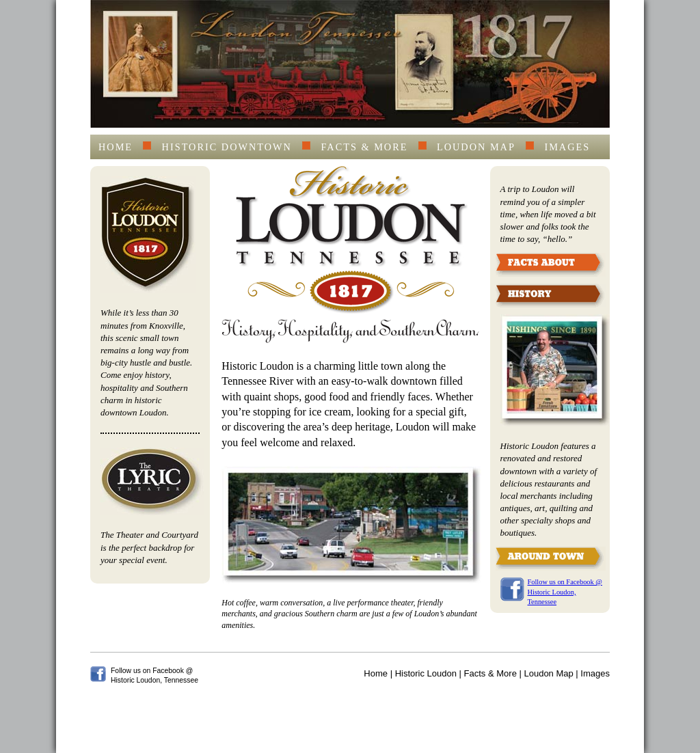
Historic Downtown (227, 147)
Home (116, 147)
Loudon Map (476, 147)
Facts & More (364, 147)
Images (567, 147)
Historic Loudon (426, 673)
